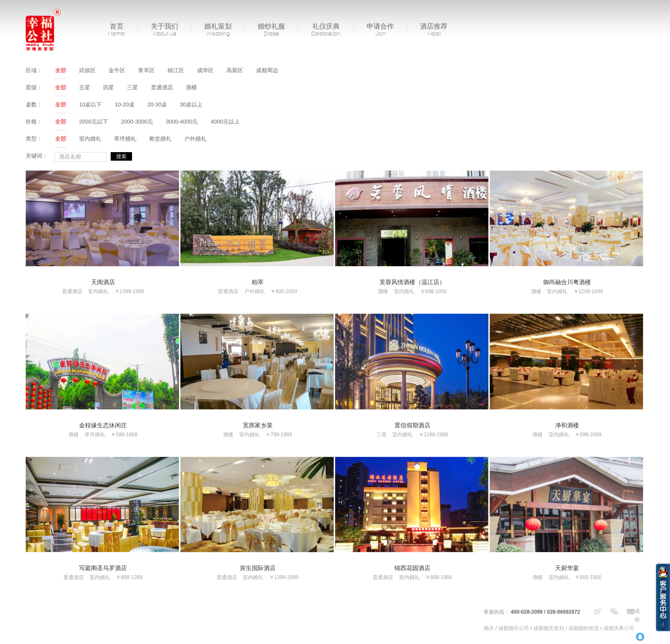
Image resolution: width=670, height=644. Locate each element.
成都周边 (267, 70)
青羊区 (146, 70)
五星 (85, 87)
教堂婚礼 (160, 139)
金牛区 (117, 70)
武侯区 (87, 70)
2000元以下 (94, 122)
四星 (109, 87)
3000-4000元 (182, 122)
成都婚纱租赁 (584, 628)
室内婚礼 (90, 139)
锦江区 (176, 70)
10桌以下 (90, 104)
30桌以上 (191, 104)
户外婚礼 (195, 139)
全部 (61, 70)
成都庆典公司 (619, 628)
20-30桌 (157, 104)
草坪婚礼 (125, 139)
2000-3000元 (137, 122)
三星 (132, 87)
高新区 (235, 70)
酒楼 (191, 87)
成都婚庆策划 (549, 628)
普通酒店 (162, 87)
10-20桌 (124, 104)
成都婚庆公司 (514, 628)
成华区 (205, 70)
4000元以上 (225, 122)
